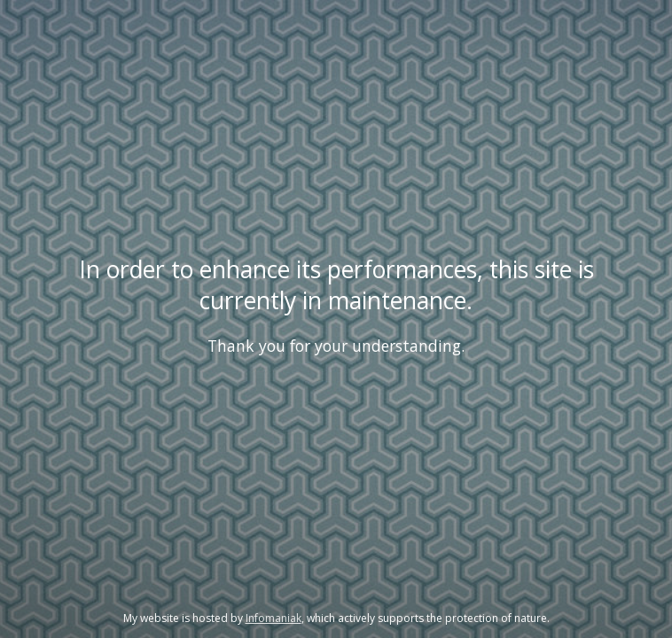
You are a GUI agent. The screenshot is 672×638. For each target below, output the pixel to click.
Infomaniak (273, 618)
